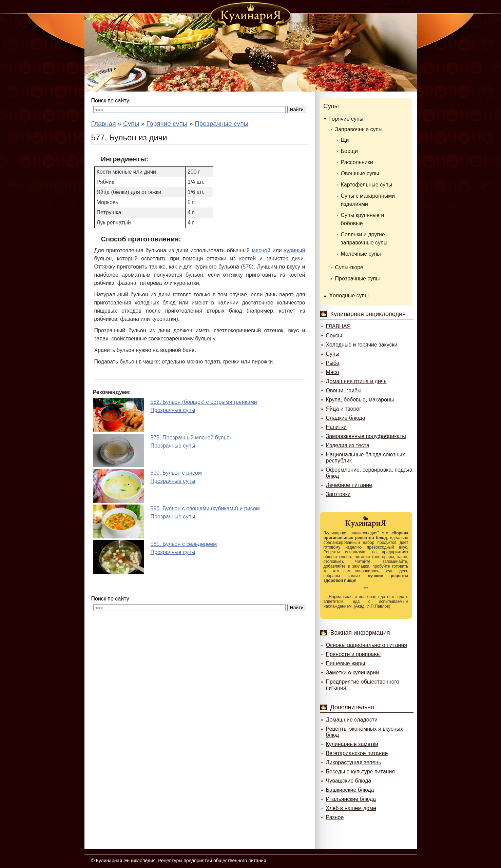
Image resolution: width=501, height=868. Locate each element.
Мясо (333, 372)
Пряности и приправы (353, 654)
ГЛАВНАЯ (338, 326)
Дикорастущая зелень (354, 762)
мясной (261, 250)
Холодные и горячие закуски (362, 345)
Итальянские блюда (351, 799)
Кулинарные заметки (352, 744)
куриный (294, 250)
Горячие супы (346, 119)
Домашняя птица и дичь (356, 381)
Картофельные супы (367, 185)
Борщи (349, 151)
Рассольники (357, 162)
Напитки (336, 427)
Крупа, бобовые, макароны (360, 400)
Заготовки (338, 494)
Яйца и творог (344, 409)
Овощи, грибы (344, 390)
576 (247, 267)
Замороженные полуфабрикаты (366, 436)
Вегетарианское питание (357, 753)
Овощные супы (360, 173)
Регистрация (398, 6)
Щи (345, 140)
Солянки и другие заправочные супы (364, 239)
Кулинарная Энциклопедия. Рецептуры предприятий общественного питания (181, 861)
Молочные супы (361, 254)
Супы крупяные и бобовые (363, 219)
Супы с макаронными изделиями (368, 200)
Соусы (334, 336)
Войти (365, 6)
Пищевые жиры (346, 663)
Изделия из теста (348, 445)
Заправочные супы (359, 129)
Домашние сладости (352, 720)
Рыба (333, 363)
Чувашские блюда (349, 781)
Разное (335, 817)
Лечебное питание (349, 485)
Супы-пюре (349, 267)
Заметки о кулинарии (353, 673)
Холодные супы (349, 295)
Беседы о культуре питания (360, 772)
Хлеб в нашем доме (351, 808)
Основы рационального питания (367, 645)
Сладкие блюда (346, 418)
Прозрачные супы (358, 279)
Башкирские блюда (350, 790)
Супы (331, 106)
